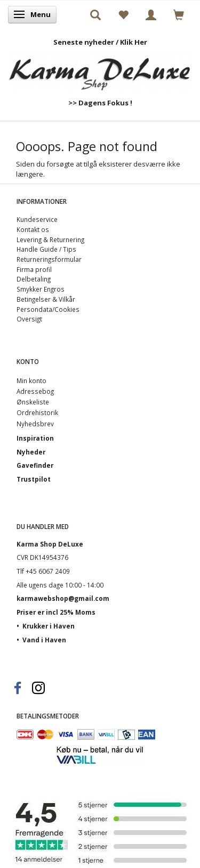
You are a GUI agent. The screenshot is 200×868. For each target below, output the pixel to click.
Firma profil (34, 269)
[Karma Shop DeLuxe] (100, 68)
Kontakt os (33, 229)
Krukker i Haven (49, 626)
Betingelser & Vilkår (46, 299)
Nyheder (31, 452)
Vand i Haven (44, 640)
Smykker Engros (41, 289)
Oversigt (29, 319)
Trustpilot (34, 479)
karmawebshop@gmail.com (63, 598)
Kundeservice (37, 219)
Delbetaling (34, 279)
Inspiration (35, 438)
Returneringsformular (49, 259)
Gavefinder (35, 465)
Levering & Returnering (50, 239)
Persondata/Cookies (48, 309)
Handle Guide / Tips (46, 249)
